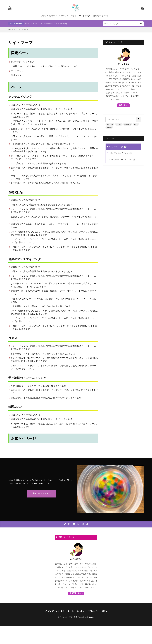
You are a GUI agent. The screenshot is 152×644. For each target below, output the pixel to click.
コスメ (13, 338)
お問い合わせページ (101, 16)
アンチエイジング (48, 16)
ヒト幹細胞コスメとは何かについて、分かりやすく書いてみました (43, 144)
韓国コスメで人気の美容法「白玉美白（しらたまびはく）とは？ (42, 109)
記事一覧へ (123, 105)
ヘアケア (39, 23)
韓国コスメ (30, 23)
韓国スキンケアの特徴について (26, 105)
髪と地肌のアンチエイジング (27, 378)
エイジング (48, 611)
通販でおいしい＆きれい (22, 62)
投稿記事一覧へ (75, 593)
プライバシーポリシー (99, 611)
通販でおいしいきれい (42, 493)
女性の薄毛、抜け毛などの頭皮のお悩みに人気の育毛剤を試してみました (46, 183)
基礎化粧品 (48, 23)
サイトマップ (84, 16)
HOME (13, 30)
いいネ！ (60, 611)
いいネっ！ (64, 16)
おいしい (81, 611)
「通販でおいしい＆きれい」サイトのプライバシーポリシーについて (44, 66)
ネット (74, 16)
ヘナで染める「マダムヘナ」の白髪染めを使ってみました (38, 163)
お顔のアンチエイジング (25, 259)
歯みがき (64, 23)
